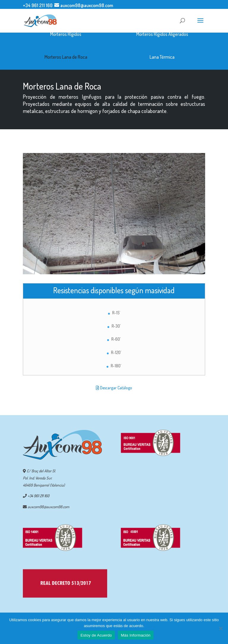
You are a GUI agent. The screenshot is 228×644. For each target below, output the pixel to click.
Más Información (136, 635)
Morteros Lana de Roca (66, 57)
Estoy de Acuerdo (96, 635)
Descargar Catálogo (114, 388)
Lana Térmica (162, 57)
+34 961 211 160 (38, 5)
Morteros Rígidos (66, 34)
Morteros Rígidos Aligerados (162, 34)
